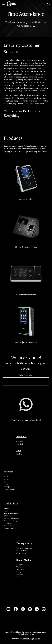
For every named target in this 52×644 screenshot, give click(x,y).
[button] (3, 4)
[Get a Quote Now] (26, 375)
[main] (26, 13)
